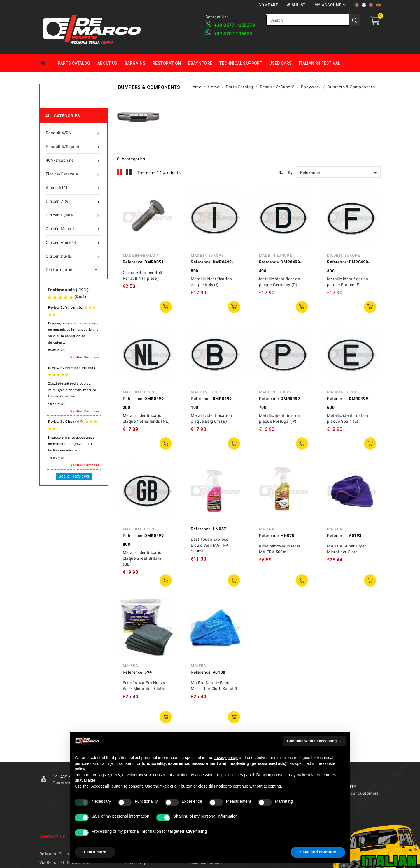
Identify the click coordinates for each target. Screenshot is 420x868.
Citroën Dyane (73, 215)
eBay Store (200, 63)
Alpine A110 (73, 188)
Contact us (52, 837)
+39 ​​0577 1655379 (235, 25)
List (129, 172)
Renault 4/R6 (73, 133)
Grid (120, 172)
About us (107, 63)
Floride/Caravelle (73, 174)
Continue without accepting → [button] (314, 741)
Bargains (135, 63)
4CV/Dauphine (73, 160)
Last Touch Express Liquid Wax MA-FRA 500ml (210, 545)
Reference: (133, 262)
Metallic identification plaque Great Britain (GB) (143, 558)
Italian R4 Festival (320, 63)
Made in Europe (207, 255)
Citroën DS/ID (73, 256)
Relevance (339, 173)
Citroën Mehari (73, 229)
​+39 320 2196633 (233, 34)
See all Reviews (74, 476)
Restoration (167, 63)
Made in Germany (141, 255)
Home (47, 63)
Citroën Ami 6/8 (73, 242)
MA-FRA (267, 529)
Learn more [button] (95, 852)
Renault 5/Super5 (73, 147)
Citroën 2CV (73, 201)
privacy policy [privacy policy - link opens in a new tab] (225, 758)
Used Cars (281, 63)
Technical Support (241, 63)
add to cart (166, 307)
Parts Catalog (74, 63)
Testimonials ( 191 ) (68, 290)
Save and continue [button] (318, 852)
